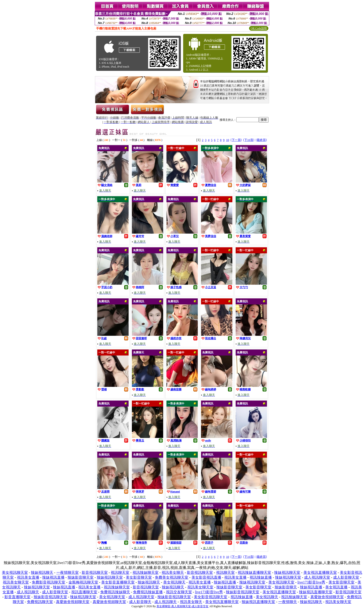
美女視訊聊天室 (15, 572)
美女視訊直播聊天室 (320, 572)
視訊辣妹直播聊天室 (254, 572)
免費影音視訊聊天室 (49, 582)
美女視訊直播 (336, 587)
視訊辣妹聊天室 (146, 572)
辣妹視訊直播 (53, 577)
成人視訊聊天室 (317, 577)
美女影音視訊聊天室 (211, 597)
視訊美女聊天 (173, 572)
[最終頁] (261, 140)
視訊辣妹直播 (261, 577)
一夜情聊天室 (68, 572)
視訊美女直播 (28, 577)
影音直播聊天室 (17, 597)
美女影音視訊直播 (206, 577)
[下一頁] (236, 140)
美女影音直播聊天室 (118, 582)
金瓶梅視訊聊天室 (83, 582)
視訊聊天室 (120, 572)
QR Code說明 (259, 28)
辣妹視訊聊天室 (287, 572)
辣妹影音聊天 (286, 587)
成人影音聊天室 (346, 577)
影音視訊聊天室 (95, 572)
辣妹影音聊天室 (81, 577)
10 (228, 140)
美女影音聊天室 (139, 577)
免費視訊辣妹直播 (148, 592)
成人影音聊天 (140, 602)
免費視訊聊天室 (40, 602)
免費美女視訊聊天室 (172, 577)
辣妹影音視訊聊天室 (243, 592)
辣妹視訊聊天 (42, 572)
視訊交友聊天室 (179, 592)
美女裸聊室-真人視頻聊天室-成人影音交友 (182, 606)
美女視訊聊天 (174, 582)
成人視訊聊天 (28, 592)
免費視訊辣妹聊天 (115, 592)
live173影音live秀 (311, 582)
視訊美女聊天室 (16, 582)
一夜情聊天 (288, 602)
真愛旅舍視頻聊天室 (327, 597)
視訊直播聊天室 (84, 592)
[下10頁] (249, 140)
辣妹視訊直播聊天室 (316, 592)
